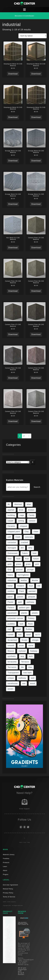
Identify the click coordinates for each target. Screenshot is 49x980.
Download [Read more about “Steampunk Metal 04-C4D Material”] (13, 74)
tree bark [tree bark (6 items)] (27, 673)
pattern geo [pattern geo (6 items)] (24, 608)
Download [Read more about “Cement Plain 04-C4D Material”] (36, 378)
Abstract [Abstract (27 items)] (18, 504)
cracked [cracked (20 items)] (24, 542)
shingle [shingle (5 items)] (35, 640)
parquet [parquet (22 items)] (31, 597)
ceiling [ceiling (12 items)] (21, 521)
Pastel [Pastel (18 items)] (10, 602)
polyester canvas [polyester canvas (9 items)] (15, 618)
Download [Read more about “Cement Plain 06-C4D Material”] (36, 334)
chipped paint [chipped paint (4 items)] (14, 532)
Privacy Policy (8, 893)
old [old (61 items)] (39, 586)
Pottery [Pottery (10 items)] (31, 618)
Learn (5, 867)
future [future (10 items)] (36, 559)
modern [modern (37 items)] (21, 586)
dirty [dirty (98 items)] (30, 548)
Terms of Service (9, 897)
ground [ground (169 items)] (19, 570)
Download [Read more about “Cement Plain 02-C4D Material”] (36, 421)
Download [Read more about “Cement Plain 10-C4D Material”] (36, 248)
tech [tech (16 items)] (31, 656)
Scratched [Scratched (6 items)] (12, 640)
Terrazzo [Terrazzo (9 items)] (25, 662)
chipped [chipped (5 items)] (23, 526)
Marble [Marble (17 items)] (35, 580)
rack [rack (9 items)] (21, 624)
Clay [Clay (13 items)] (27, 532)
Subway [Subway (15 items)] (34, 651)
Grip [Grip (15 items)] (10, 570)
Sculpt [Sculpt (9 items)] (24, 640)
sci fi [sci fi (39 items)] (37, 635)
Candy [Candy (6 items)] (32, 515)
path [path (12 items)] (20, 602)
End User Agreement (10, 885)
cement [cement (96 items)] (32, 521)
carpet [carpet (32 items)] (10, 521)
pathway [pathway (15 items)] (31, 602)
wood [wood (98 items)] (33, 683)
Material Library (9, 855)
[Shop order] (33, 36)
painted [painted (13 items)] (32, 591)
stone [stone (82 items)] (31, 645)
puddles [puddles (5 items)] (11, 624)
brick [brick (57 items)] (21, 510)
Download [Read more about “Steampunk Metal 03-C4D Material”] (36, 74)
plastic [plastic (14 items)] (35, 613)
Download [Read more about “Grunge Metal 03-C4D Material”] (36, 161)
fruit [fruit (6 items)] (27, 559)
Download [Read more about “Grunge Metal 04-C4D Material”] (13, 161)
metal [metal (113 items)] (10, 586)
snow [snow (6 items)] (21, 645)
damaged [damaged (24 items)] (12, 548)
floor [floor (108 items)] (10, 559)
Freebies (6, 859)
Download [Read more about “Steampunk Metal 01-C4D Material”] (36, 117)
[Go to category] (33, 462)
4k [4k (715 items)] (9, 504)
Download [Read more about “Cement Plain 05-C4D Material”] (13, 378)
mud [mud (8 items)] (31, 586)
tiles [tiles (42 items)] (30, 667)
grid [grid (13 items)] (37, 564)
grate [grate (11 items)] (28, 564)
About (5, 871)
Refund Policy (8, 889)
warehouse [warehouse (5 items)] (13, 683)
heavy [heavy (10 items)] (10, 575)
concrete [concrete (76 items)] (29, 537)
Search (37, 487)
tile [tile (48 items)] (22, 667)
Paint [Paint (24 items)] (22, 591)
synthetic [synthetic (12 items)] (12, 656)
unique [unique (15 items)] (11, 678)
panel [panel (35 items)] (10, 597)
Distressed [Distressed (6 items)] (12, 553)
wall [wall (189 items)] (33, 678)
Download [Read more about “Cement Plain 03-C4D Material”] (13, 421)
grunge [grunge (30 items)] (30, 570)
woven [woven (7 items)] (11, 689)
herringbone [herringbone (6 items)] (23, 575)
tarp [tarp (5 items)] (22, 656)
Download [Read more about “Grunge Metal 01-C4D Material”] (36, 204)
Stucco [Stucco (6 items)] (11, 651)
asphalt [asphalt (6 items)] (11, 510)
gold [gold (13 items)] (10, 564)
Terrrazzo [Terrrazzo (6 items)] (12, 667)
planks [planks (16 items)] (24, 613)
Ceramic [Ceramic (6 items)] (11, 526)
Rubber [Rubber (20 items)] (29, 629)
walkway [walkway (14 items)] (22, 678)
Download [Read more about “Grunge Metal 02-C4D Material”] (13, 204)
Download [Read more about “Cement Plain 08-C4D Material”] (36, 291)
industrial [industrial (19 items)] (12, 580)
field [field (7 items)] (35, 553)
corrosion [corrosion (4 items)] (12, 542)
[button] (24, 16)
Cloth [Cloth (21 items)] (18, 537)
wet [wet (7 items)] (24, 683)
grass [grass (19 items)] (19, 564)
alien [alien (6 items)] (29, 504)
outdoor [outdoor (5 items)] (11, 591)
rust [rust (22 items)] (20, 635)
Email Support (24, 809)
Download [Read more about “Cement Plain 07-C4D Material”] (13, 334)
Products (6, 863)
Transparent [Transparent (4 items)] (13, 673)
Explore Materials (15, 480)
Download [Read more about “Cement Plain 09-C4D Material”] (13, 291)
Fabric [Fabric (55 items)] (25, 553)
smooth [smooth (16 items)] (11, 645)
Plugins (6, 874)
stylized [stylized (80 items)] (22, 651)
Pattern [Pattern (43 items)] (11, 608)
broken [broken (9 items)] (31, 510)
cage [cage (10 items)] (22, 515)
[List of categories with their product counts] (18, 462)
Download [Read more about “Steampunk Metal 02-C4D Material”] (13, 117)
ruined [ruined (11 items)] (10, 635)
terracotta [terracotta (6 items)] (12, 662)
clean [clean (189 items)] (36, 532)
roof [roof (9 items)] (9, 629)
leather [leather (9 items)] (24, 580)
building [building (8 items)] (11, 515)
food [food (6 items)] (18, 559)
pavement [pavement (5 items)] (12, 613)
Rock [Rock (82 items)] (30, 624)
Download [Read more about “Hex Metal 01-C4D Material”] (13, 248)
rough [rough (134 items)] (18, 629)
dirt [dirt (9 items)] (22, 548)
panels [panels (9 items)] (20, 597)
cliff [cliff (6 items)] (9, 537)
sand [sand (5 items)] (28, 635)
